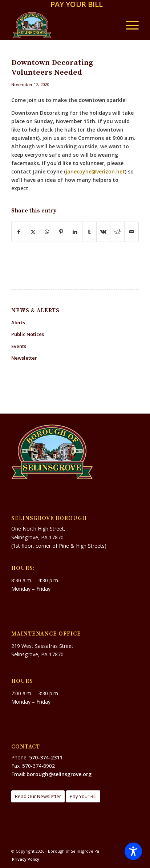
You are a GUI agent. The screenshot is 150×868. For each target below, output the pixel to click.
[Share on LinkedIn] (75, 232)
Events (19, 346)
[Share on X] (33, 232)
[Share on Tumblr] (89, 232)
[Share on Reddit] (117, 232)
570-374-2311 (46, 757)
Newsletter (24, 358)
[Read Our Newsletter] (38, 796)
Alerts (18, 322)
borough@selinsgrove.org (59, 774)
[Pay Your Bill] (83, 796)
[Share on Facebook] (19, 232)
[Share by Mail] (131, 232)
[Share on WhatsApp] (47, 232)
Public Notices (28, 334)
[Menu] (129, 25)
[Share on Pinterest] (61, 232)
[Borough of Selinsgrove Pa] (62, 25)
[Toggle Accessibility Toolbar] (133, 851)
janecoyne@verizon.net (95, 171)
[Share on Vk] (104, 232)
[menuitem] (77, 5)
